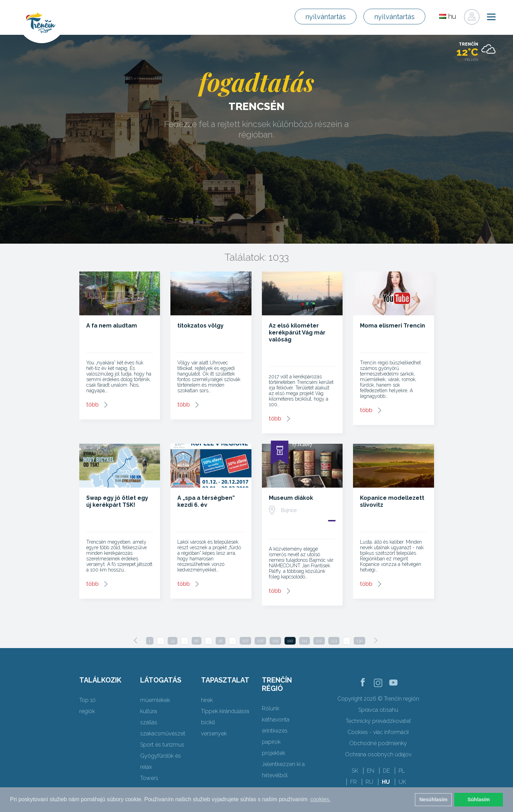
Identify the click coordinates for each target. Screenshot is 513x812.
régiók (87, 711)
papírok (271, 742)
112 (319, 641)
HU (386, 782)
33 (173, 641)
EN (371, 771)
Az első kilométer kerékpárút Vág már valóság (297, 333)
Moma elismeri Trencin (392, 326)
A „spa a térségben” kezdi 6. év (206, 501)
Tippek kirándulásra (225, 711)
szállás (149, 722)
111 (304, 641)
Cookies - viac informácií (378, 732)
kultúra (149, 711)
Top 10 (87, 700)
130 (359, 641)
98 (221, 641)
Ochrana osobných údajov (378, 754)
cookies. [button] (320, 799)
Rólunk (271, 708)
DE (386, 771)
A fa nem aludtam (112, 326)
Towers (149, 778)
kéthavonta (276, 720)
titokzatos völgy (201, 326)
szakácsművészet (163, 734)
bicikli (208, 722)
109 (275, 641)
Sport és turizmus (162, 745)
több (93, 405)
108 (260, 641)
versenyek (214, 734)
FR (354, 782)
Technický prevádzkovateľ (378, 721)
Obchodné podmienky (378, 743)
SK (355, 771)
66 (197, 641)
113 (334, 641)
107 (245, 641)
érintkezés (275, 731)
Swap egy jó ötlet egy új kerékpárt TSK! (117, 501)
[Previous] (136, 640)
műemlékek (155, 700)
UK (402, 782)
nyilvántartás (326, 17)
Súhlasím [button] (479, 799)
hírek (207, 700)
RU (369, 782)
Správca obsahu (378, 710)
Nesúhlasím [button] (434, 799)
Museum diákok (291, 498)
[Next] (376, 640)
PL (402, 771)
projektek (274, 753)
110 (290, 641)
